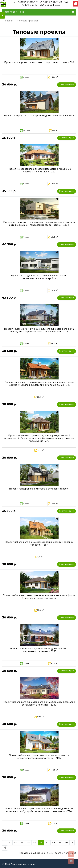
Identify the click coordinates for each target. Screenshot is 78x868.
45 (35, 843)
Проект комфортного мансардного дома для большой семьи (39, 116)
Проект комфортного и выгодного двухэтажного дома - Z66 (39, 62)
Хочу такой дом (67, 85)
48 (54, 843)
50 (66, 843)
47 (47, 843)
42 (16, 843)
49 (60, 843)
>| (5, 848)
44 (28, 843)
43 (22, 843)
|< (5, 843)
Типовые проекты (27, 21)
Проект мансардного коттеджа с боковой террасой (39, 489)
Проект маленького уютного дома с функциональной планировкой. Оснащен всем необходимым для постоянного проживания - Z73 (39, 438)
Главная (8, 21)
